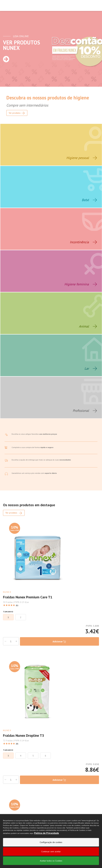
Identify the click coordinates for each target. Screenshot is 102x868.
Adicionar (59, 642)
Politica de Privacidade (47, 834)
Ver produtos (14, 513)
